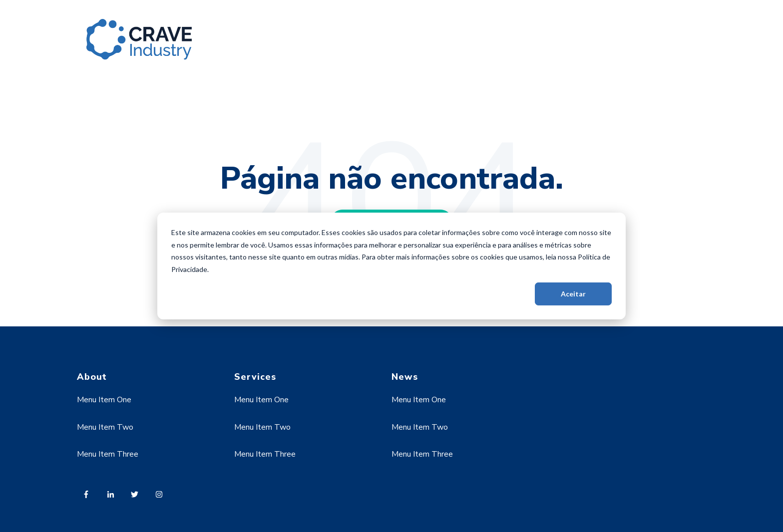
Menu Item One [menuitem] (104, 400)
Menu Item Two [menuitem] (105, 427)
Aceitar (573, 294)
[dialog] (391, 266)
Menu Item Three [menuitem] (108, 454)
